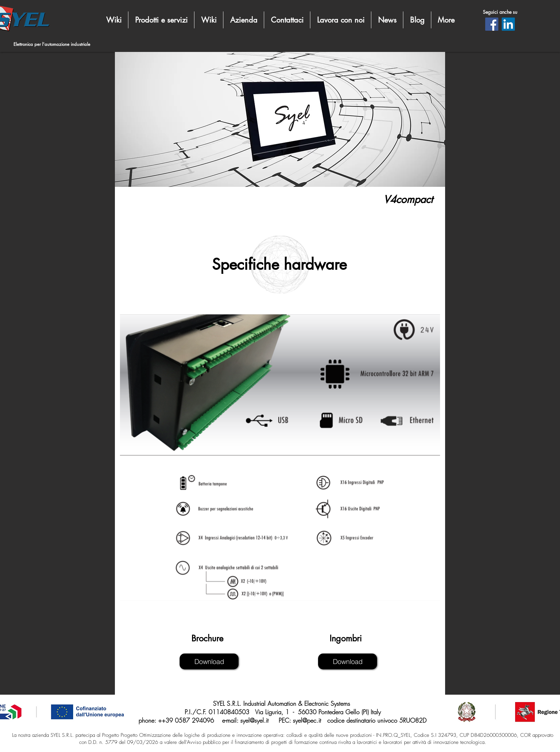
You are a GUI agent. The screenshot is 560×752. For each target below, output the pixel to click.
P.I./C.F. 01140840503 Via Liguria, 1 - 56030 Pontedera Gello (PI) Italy (283, 712)
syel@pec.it (307, 720)
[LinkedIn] (508, 24)
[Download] (209, 661)
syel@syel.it (254, 720)
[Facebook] (492, 24)
